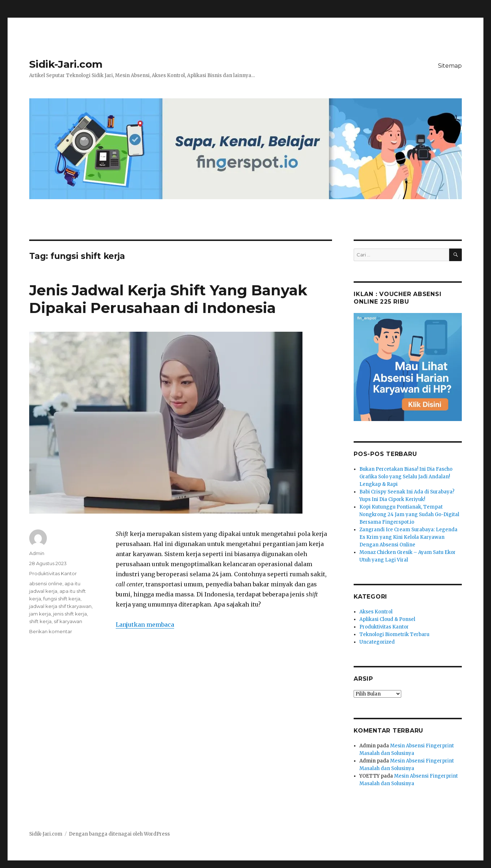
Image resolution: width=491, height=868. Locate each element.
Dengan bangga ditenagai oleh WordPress (119, 834)
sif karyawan (68, 621)
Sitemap (450, 66)
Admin (37, 553)
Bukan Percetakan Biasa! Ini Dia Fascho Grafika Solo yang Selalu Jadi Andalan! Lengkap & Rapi (406, 477)
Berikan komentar (51, 631)
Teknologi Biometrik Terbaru (394, 634)
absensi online (46, 583)
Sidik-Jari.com (66, 64)
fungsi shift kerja (62, 599)
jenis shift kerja (70, 614)
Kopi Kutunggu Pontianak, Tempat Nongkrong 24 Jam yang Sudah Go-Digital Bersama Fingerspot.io (409, 514)
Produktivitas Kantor (53, 573)
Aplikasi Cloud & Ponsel (387, 619)
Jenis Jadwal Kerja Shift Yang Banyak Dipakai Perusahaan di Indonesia (168, 299)
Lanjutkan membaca (145, 625)
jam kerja (40, 614)
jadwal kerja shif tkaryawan (60, 606)
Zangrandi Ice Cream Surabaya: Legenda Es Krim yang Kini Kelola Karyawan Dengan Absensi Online (408, 537)
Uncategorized (377, 642)
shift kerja (40, 621)
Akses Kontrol (376, 612)
